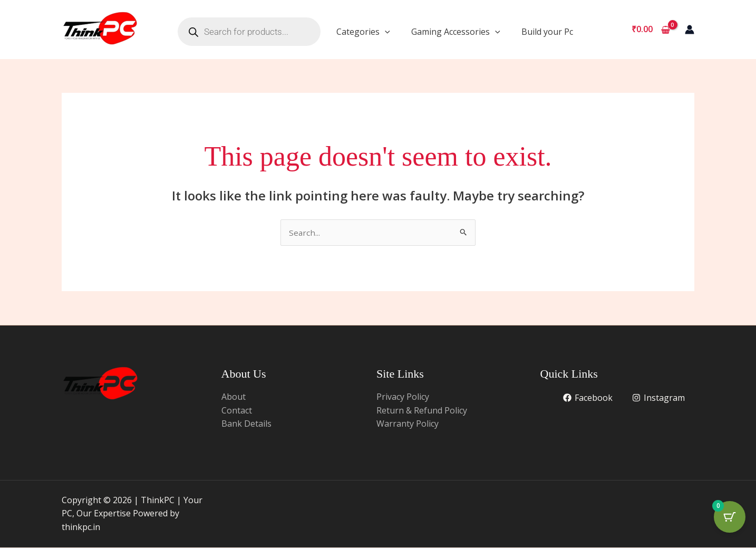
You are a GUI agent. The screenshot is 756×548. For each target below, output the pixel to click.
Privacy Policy (403, 397)
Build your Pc (547, 32)
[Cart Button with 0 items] (730, 522)
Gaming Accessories (456, 32)
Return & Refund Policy (422, 411)
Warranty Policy (408, 424)
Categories (363, 32)
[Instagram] (658, 398)
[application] (385, 32)
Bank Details (246, 424)
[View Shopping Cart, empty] (651, 30)
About (234, 397)
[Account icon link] (690, 30)
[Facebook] (587, 398)
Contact (237, 411)
